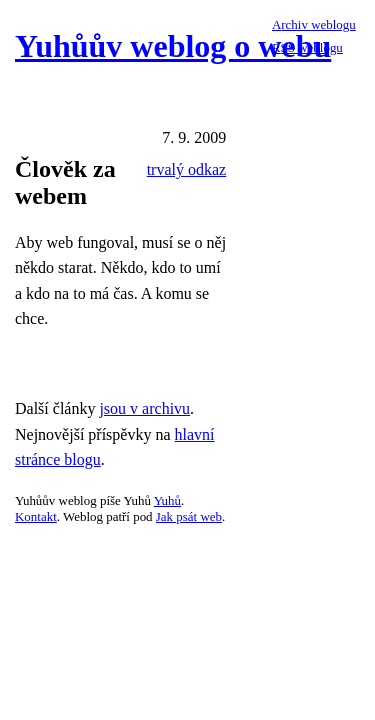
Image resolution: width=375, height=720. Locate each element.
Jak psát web (189, 516)
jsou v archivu (144, 408)
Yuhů (167, 500)
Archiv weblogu (314, 24)
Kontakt (36, 516)
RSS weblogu (307, 47)
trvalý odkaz (187, 169)
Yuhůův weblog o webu (173, 46)
